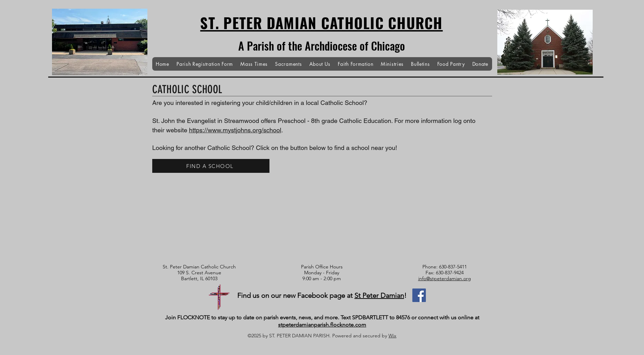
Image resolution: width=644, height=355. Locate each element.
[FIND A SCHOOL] (211, 166)
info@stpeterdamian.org (445, 278)
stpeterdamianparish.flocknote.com (322, 325)
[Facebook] (419, 295)
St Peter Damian (379, 295)
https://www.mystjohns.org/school (235, 130)
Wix (392, 336)
